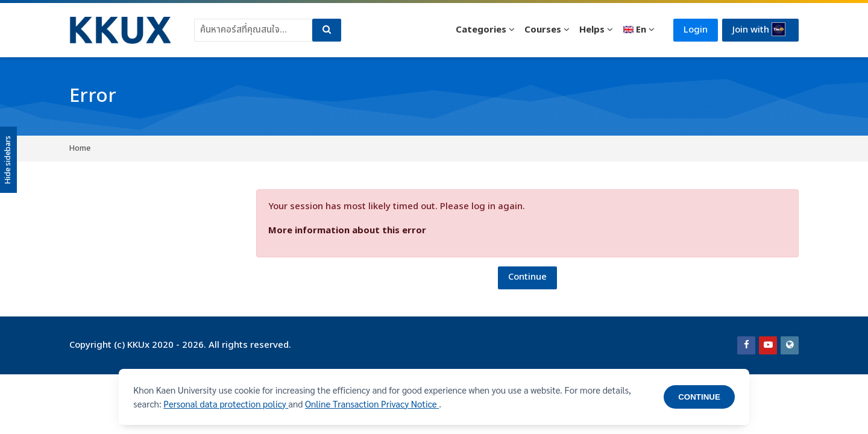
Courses (543, 30)
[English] (639, 30)
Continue (527, 277)
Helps (592, 30)
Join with (759, 30)
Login (696, 30)
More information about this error (347, 231)
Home (80, 148)
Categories (481, 30)
